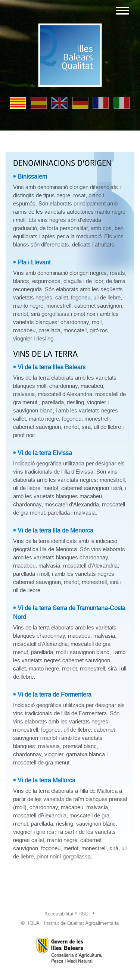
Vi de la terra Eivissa (45, 453)
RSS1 (85, 914)
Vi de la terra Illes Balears (52, 367)
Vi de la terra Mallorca (46, 780)
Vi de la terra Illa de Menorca (55, 530)
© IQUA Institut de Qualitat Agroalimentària (70, 923)
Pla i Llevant (34, 262)
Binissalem (32, 177)
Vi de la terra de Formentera (55, 695)
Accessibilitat (59, 914)
